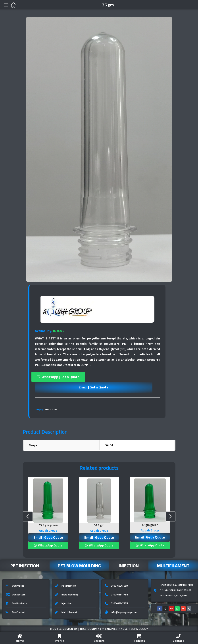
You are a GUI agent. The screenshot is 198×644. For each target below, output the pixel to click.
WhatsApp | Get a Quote (61, 377)
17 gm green (150, 525)
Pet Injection (25, 565)
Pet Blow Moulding (79, 565)
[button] (97, 377)
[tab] (97, 399)
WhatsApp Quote (50, 545)
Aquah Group (48, 530)
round (109, 445)
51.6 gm (99, 525)
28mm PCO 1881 (51, 410)
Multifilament (173, 565)
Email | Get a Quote (94, 387)
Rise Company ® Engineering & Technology (114, 628)
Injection (129, 565)
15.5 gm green (48, 525)
